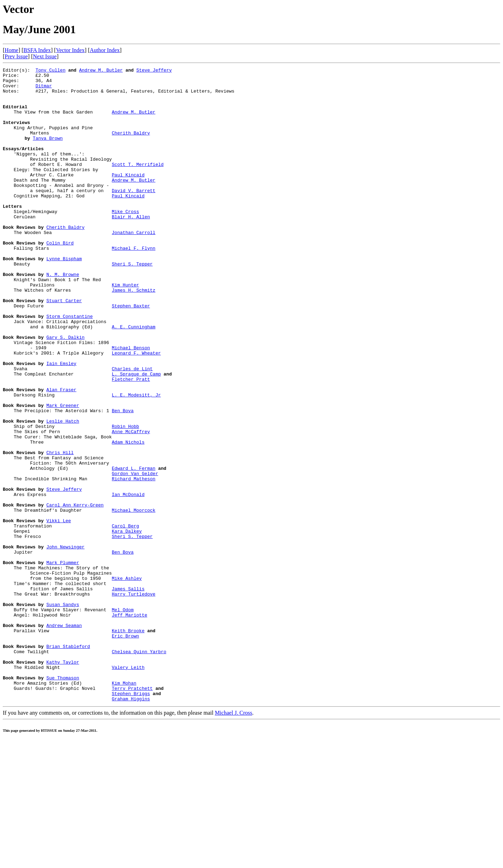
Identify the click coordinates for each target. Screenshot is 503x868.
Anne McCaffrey (131, 505)
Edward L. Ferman (134, 549)
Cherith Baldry (131, 146)
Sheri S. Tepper (132, 304)
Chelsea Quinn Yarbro (139, 769)
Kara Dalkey (127, 624)
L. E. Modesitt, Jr (136, 461)
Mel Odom (123, 719)
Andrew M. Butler (101, 71)
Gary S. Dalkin (65, 392)
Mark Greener (63, 473)
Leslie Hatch (63, 492)
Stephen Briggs (131, 819)
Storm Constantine (70, 366)
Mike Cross (125, 241)
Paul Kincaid (128, 197)
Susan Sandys (63, 712)
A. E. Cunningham (134, 379)
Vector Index (70, 50)
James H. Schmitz (134, 335)
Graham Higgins (131, 825)
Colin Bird (60, 278)
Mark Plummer (63, 662)
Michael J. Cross (234, 840)
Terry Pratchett (132, 813)
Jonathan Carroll (134, 266)
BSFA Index (37, 50)
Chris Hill (60, 530)
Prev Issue (16, 56)
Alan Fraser (61, 454)
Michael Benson (131, 404)
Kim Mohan (124, 807)
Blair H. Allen (131, 247)
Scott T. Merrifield (138, 184)
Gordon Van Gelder (135, 555)
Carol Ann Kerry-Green (75, 593)
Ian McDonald (128, 580)
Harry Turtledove (134, 700)
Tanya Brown (48, 153)
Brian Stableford (68, 763)
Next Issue (45, 56)
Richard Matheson (134, 561)
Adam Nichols (128, 517)
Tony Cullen (51, 71)
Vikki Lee (59, 612)
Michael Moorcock (134, 599)
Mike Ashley (127, 681)
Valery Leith (128, 788)
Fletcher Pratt (131, 442)
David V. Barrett (134, 216)
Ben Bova (123, 480)
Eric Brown (125, 750)
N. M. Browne (63, 316)
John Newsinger (65, 643)
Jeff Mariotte (129, 725)
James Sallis (128, 693)
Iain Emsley (61, 423)
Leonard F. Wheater (136, 410)
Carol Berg (125, 618)
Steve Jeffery (154, 71)
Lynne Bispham (64, 297)
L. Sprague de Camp (136, 436)
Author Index (105, 50)
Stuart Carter (64, 348)
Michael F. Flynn (134, 285)
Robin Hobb (125, 498)
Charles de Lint (132, 429)
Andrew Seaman (64, 737)
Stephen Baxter (131, 354)
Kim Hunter (125, 329)
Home (11, 50)
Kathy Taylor (63, 781)
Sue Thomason (63, 800)
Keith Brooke (128, 744)
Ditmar (44, 90)
